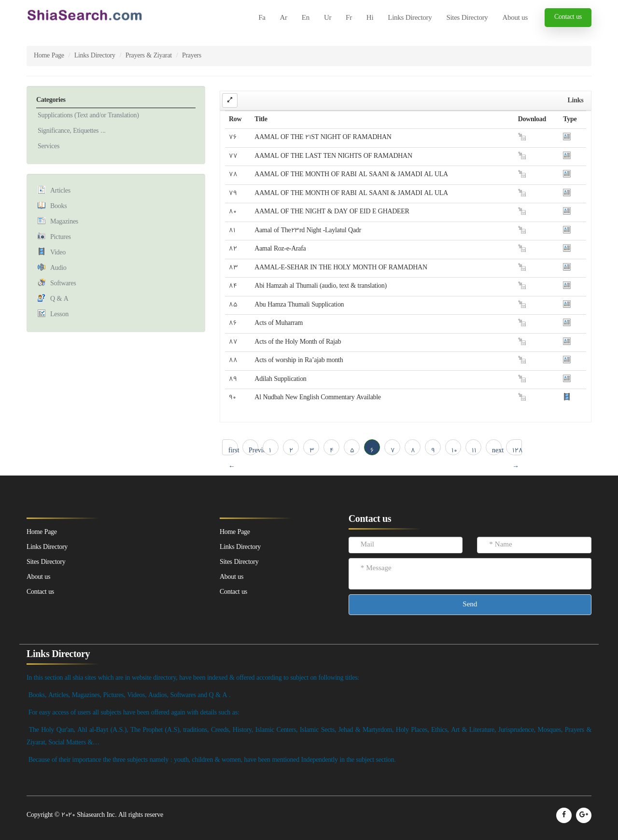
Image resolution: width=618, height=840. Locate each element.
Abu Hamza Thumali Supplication (299, 305)
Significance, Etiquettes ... (72, 131)
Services (49, 147)
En (306, 18)
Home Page (49, 56)
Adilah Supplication (280, 379)
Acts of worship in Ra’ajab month (299, 360)
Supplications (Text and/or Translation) (88, 116)
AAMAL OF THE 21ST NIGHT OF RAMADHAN (323, 137)
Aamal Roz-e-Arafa (280, 249)
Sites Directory (467, 18)
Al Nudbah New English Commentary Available (317, 398)
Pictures (61, 237)
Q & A (59, 299)
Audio (58, 268)
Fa (262, 18)
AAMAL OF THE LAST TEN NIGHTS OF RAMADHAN (333, 156)
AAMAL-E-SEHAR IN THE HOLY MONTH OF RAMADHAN (341, 268)
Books (58, 206)
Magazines (64, 222)
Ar (284, 18)
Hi (370, 18)
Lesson (59, 315)
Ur (328, 18)
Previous (253, 451)
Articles (60, 191)
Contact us (568, 17)
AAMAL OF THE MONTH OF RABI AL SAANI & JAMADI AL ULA (351, 175)
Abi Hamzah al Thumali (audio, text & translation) (320, 286)
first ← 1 (233, 451)
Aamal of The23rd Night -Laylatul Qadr (308, 231)
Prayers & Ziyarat (149, 56)
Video (58, 253)
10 (454, 451)
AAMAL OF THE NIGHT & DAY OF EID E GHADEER (332, 212)
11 (474, 451)
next (497, 451)
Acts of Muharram (279, 323)
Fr (349, 18)
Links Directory (410, 18)
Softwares (63, 284)
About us (515, 18)
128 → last (517, 451)
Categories (51, 100)
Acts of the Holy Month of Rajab (298, 342)
